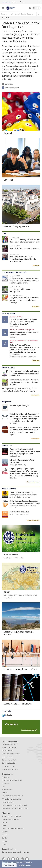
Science (5, 793)
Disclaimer (5, 835)
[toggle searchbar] (30, 8)
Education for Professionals (11, 754)
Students (14, 2)
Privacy (4, 841)
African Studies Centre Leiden (12, 799)
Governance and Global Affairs (12, 780)
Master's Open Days (9, 766)
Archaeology (6, 777)
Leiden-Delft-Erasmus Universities (13, 829)
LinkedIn (7, 715)
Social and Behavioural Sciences (12, 796)
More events (35, 361)
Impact (4, 826)
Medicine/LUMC (7, 790)
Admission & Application (10, 769)
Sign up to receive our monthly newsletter (16, 852)
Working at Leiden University (11, 816)
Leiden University (6, 2)
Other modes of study (9, 760)
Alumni (4, 822)
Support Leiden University (10, 819)
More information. (26, 862)
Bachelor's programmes (10, 744)
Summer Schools (8, 757)
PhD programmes (8, 751)
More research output (33, 482)
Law (3, 787)
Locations (5, 832)
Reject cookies (26, 865)
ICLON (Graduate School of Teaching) (14, 805)
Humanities (11, 14)
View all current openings (29, 730)
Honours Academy (8, 802)
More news (36, 265)
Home (3, 14)
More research (35, 395)
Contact (5, 844)
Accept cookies (9, 865)
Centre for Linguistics (12, 88)
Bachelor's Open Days (9, 763)
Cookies (5, 838)
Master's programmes (9, 748)
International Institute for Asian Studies (15, 808)
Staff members (22, 2)
